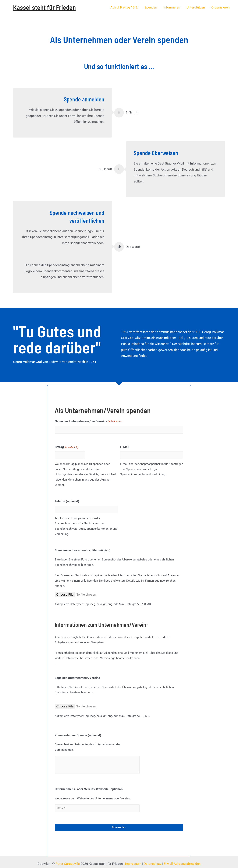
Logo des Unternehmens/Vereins (77, 675)
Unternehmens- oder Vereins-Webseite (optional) (89, 787)
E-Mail (125, 446)
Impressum (133, 860)
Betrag (66, 446)
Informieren (172, 7)
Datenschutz (153, 860)
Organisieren (220, 7)
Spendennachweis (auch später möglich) (83, 548)
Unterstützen (196, 7)
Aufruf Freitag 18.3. (124, 7)
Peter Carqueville (68, 860)
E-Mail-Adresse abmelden (182, 860)
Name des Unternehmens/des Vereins (88, 422)
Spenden (151, 7)
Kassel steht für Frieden (44, 7)
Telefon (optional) (67, 500)
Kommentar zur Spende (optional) (78, 733)
